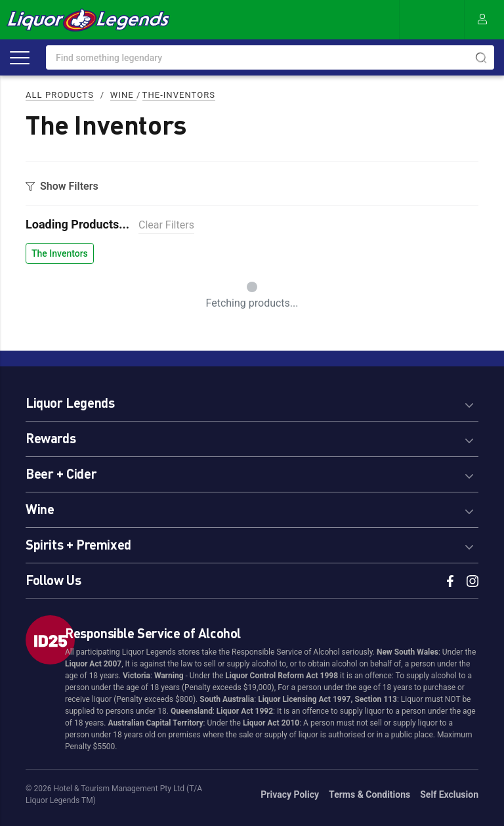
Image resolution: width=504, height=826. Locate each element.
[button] (252, 401)
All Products (60, 95)
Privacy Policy (290, 794)
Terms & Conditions (369, 794)
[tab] (252, 401)
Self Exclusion (449, 794)
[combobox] (270, 57)
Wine (123, 95)
